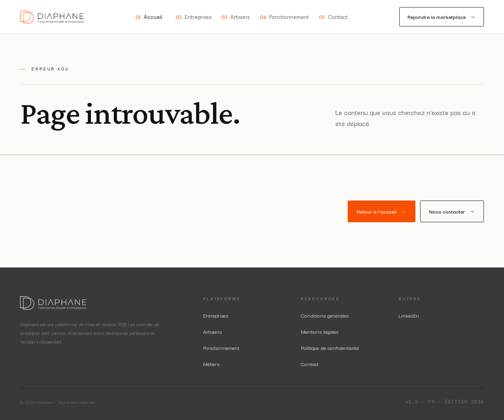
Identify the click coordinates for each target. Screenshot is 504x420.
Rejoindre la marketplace (442, 17)
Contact (333, 17)
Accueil (149, 17)
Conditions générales (325, 315)
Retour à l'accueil (382, 211)
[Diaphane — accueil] (52, 17)
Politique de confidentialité (330, 348)
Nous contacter (452, 211)
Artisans (235, 17)
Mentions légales (320, 331)
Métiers (211, 364)
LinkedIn (409, 315)
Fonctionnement (284, 17)
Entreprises (194, 17)
